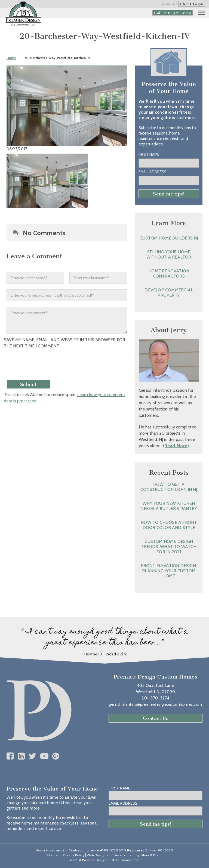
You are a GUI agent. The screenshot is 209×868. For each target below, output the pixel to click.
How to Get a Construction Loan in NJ (169, 487)
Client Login (192, 4)
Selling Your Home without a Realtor (169, 254)
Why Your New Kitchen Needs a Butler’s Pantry (169, 506)
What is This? (170, 4)
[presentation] (49, 365)
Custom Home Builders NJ (169, 238)
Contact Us (156, 718)
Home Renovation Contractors (169, 273)
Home (11, 58)
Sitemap (53, 855)
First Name (149, 154)
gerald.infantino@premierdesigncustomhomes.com (156, 704)
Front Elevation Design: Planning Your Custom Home (169, 571)
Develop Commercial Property (169, 293)
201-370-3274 (156, 698)
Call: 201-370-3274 (173, 13)
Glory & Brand (152, 855)
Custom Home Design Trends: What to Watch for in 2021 (169, 547)
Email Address (153, 172)
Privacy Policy (74, 855)
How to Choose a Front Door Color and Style (169, 525)
